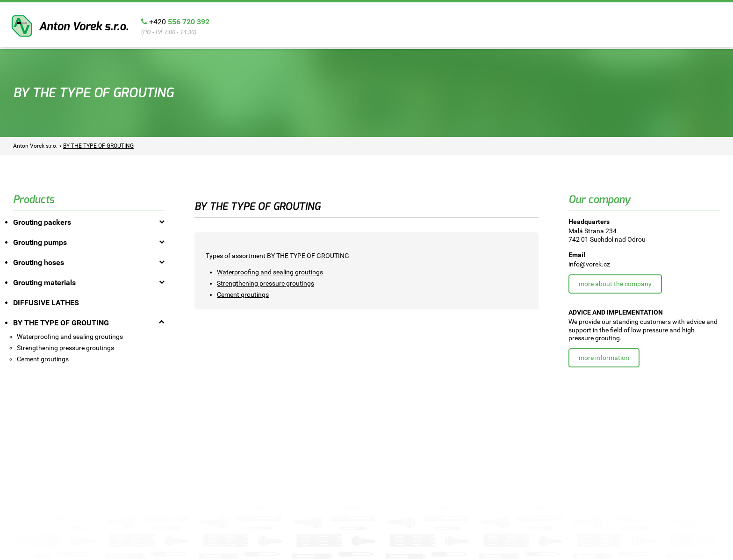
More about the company (615, 284)
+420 (179, 22)
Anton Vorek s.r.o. (70, 26)
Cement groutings (243, 294)
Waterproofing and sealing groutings (270, 272)
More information (604, 358)
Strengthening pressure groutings (266, 283)
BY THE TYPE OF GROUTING (98, 146)
